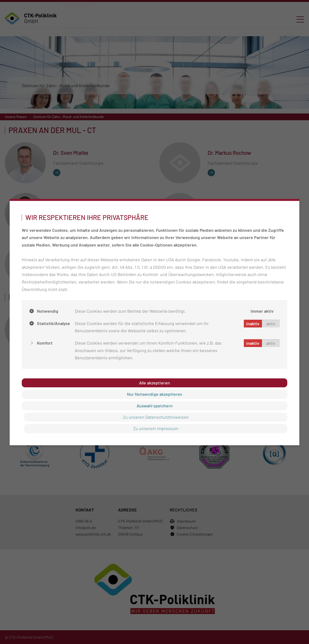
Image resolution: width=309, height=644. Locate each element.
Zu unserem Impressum (156, 428)
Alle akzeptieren (154, 383)
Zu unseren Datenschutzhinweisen (156, 417)
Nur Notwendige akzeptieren (155, 394)
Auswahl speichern (155, 406)
